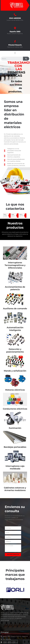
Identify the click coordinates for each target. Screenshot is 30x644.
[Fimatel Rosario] (15, 41)
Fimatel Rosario (15, 45)
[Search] (26, 59)
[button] (15, 53)
